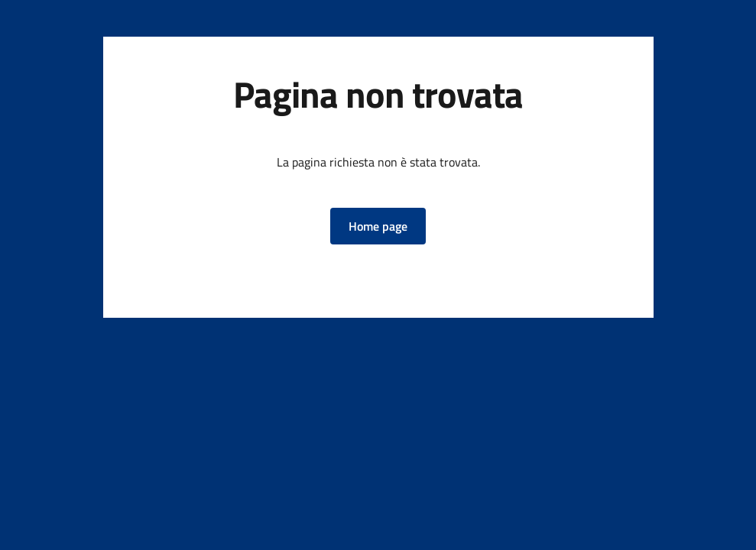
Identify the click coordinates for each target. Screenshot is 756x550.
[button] (378, 226)
